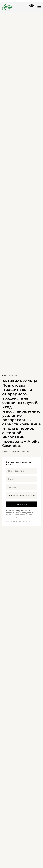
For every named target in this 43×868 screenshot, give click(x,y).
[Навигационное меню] (39, 7)
